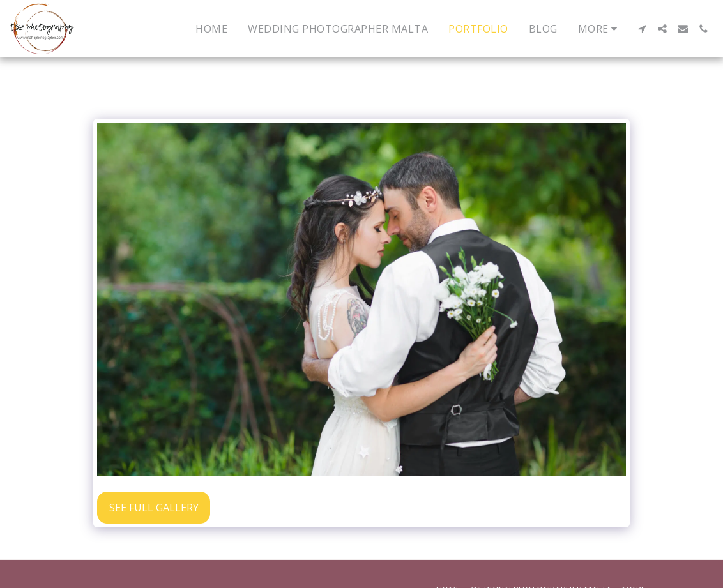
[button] (642, 29)
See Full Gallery (154, 508)
